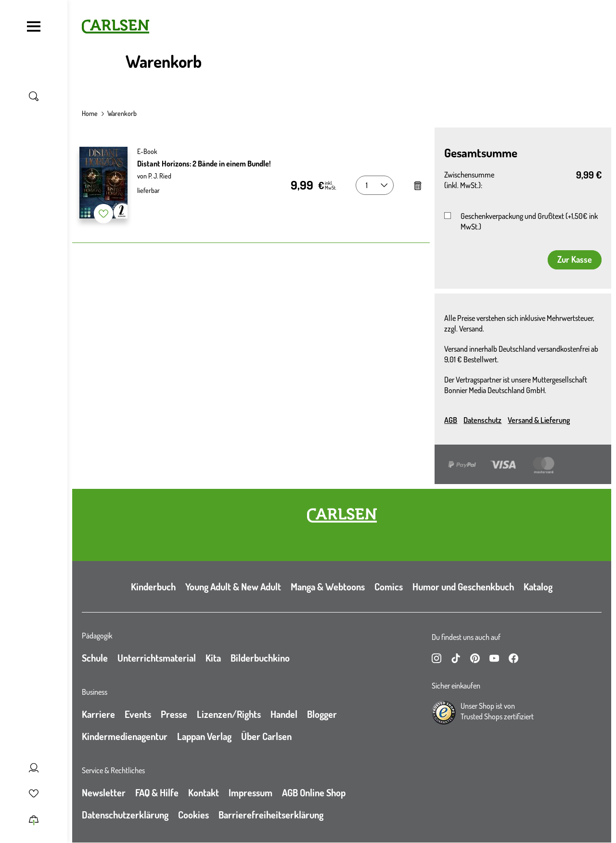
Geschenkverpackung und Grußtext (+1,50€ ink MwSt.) (529, 221)
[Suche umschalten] (34, 96)
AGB (451, 420)
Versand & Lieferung (539, 420)
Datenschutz (482, 420)
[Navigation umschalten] (34, 26)
